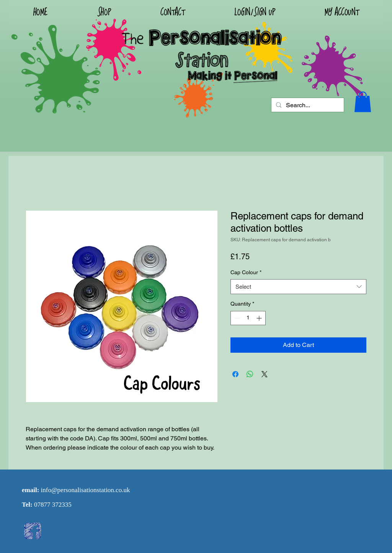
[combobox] (298, 287)
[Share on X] (265, 374)
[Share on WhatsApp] (250, 374)
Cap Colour (246, 272)
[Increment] (260, 318)
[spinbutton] (248, 318)
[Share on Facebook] (235, 374)
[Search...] (307, 105)
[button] (255, 12)
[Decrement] (236, 318)
